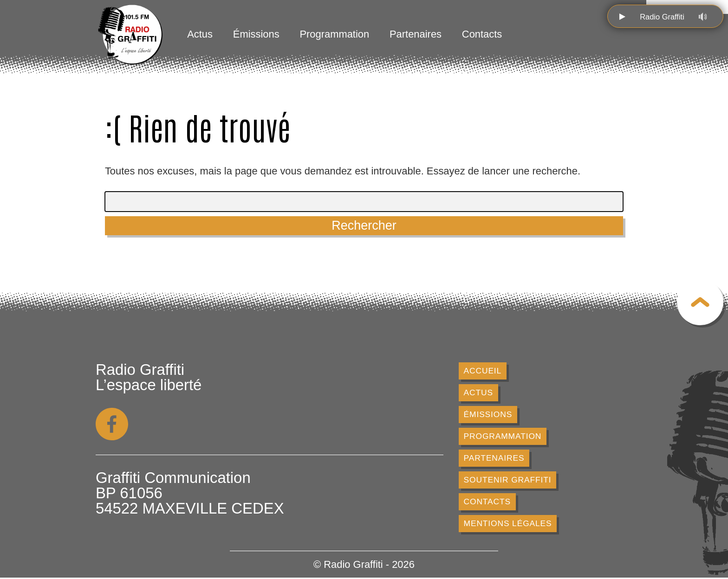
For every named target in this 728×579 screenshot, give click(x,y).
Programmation (334, 34)
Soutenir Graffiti (508, 481)
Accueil (483, 371)
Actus (200, 34)
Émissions (256, 34)
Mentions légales (508, 525)
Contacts (482, 34)
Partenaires (416, 34)
